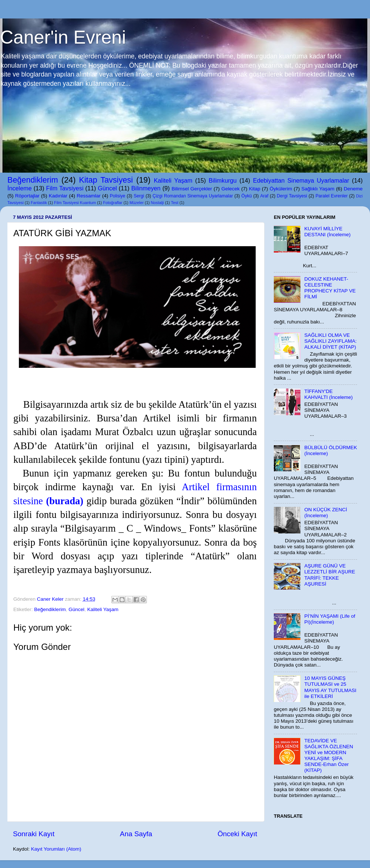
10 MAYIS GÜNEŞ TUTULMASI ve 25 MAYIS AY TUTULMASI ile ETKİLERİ (330, 687)
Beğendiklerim (33, 180)
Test (175, 203)
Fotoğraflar (112, 203)
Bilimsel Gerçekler (192, 189)
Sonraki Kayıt (34, 834)
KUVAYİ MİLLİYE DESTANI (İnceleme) (327, 232)
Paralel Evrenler (332, 196)
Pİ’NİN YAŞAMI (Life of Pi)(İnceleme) (330, 619)
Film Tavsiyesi (65, 188)
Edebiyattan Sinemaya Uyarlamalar (301, 180)
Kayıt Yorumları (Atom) (56, 849)
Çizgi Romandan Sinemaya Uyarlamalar (193, 196)
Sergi (139, 196)
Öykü (246, 196)
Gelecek (231, 189)
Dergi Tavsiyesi (292, 196)
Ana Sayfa (136, 834)
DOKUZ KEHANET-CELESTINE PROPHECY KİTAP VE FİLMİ (330, 288)
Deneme (353, 189)
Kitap (255, 189)
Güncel (107, 188)
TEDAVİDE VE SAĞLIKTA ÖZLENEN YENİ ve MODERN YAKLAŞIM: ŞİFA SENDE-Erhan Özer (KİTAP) (329, 756)
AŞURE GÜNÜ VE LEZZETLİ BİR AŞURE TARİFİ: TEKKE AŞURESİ (329, 575)
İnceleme (20, 188)
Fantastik (39, 203)
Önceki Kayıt (237, 834)
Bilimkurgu (223, 180)
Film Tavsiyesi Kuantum (75, 203)
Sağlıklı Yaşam (318, 189)
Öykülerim (281, 189)
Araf (264, 196)
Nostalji (157, 203)
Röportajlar (27, 196)
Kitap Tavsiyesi (106, 180)
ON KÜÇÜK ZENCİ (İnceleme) (326, 513)
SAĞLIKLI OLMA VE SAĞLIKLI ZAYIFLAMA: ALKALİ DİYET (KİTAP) (330, 341)
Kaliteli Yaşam (173, 180)
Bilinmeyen (146, 188)
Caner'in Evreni (63, 37)
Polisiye (118, 196)
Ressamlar (89, 196)
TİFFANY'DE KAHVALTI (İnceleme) (328, 394)
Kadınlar (58, 196)
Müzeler (137, 203)
